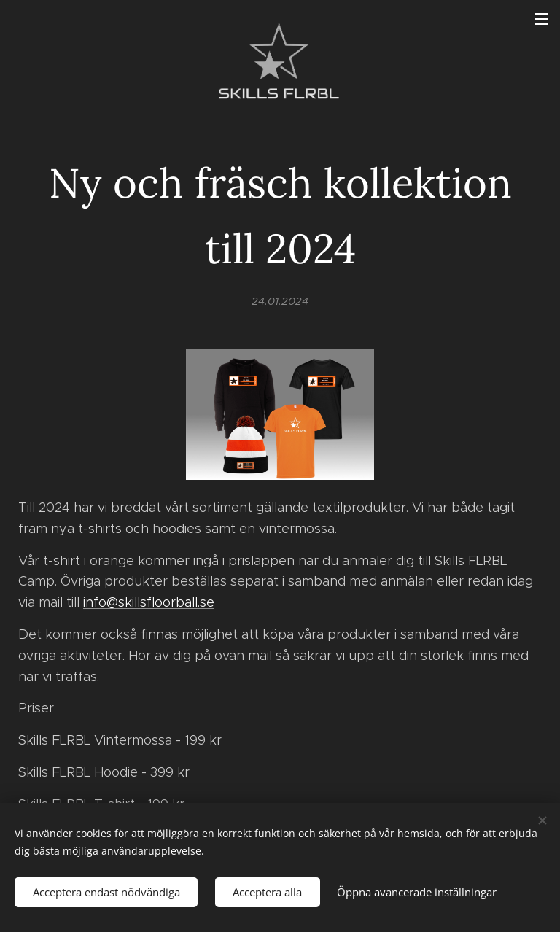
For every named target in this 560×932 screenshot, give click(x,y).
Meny (542, 19)
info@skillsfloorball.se (149, 602)
